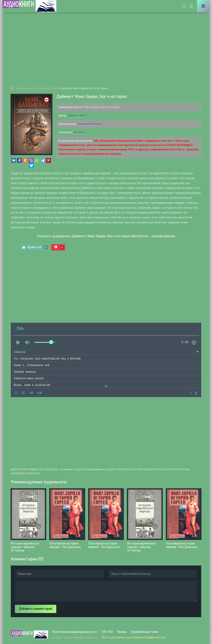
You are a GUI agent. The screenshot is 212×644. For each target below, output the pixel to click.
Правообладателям (145, 632)
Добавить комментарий (36, 609)
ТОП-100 (107, 632)
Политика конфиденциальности (75, 632)
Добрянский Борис (90, 124)
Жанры (122, 632)
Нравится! (35, 247)
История (79, 132)
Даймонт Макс (77, 116)
